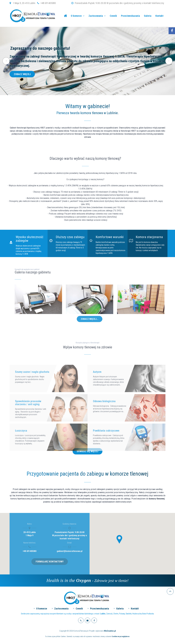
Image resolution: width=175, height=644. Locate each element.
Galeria (148, 16)
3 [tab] (86, 92)
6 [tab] (93, 92)
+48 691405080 (48, 3)
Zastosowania (97, 16)
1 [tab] (82, 92)
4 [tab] (89, 92)
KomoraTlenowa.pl (65, 16)
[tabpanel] (87, 61)
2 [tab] (84, 92)
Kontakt (159, 16)
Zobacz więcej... (90, 310)
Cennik (113, 16)
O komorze (78, 16)
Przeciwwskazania (130, 16)
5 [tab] (91, 92)
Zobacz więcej (22, 74)
